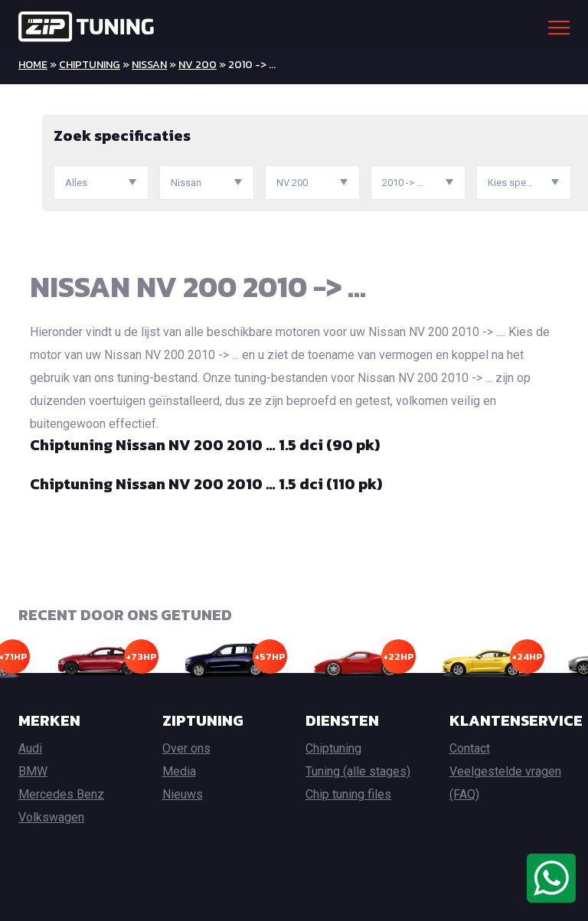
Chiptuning (90, 65)
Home (33, 65)
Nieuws (183, 794)
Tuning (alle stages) (358, 771)
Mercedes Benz (61, 794)
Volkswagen (51, 817)
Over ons (186, 748)
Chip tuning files (348, 794)
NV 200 (198, 65)
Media (179, 771)
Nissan (149, 65)
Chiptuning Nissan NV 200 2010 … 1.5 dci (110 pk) (206, 484)
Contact (470, 748)
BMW (33, 771)
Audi (30, 748)
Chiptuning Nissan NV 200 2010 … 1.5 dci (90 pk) (205, 445)
